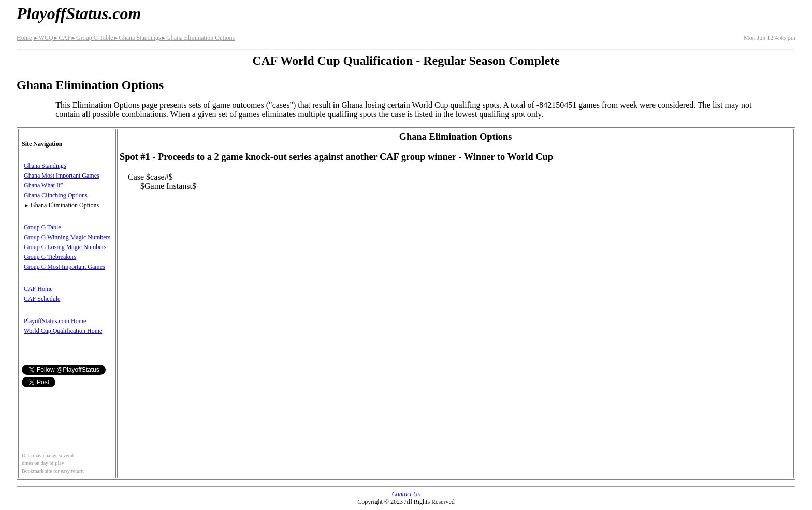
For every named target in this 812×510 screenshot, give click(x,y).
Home (24, 38)
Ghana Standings (137, 38)
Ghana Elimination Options (198, 38)
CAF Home (38, 289)
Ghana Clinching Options (56, 195)
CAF (62, 38)
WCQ (43, 38)
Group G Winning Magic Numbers (67, 237)
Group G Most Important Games (64, 267)
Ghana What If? (44, 185)
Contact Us (406, 494)
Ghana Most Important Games (62, 176)
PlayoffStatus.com (79, 13)
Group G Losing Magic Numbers (65, 247)
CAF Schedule (42, 299)
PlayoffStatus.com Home (55, 321)
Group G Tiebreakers (50, 257)
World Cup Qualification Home (63, 331)
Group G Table (92, 38)
